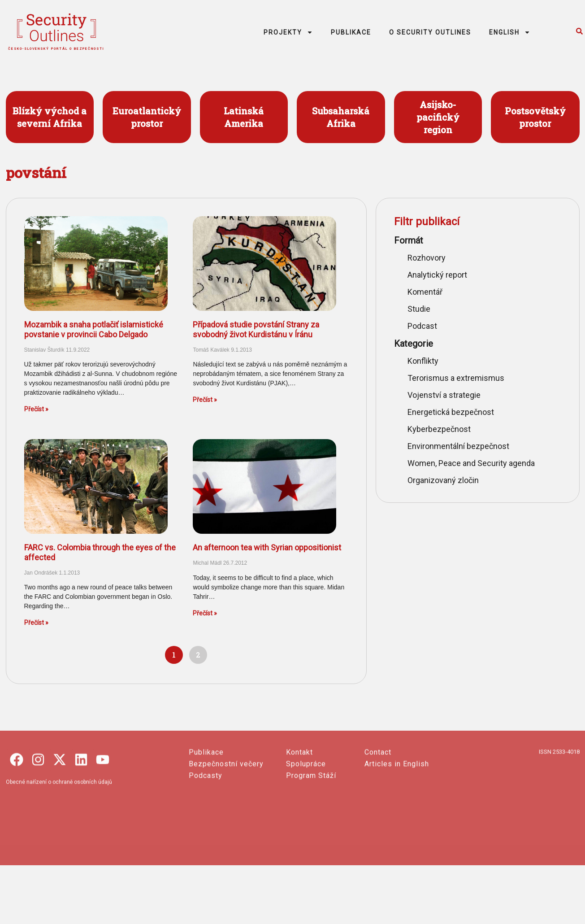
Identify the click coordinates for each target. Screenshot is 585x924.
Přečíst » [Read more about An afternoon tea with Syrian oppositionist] (205, 613)
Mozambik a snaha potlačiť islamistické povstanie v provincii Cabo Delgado (94, 329)
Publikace (206, 805)
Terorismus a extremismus (456, 378)
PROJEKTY (288, 32)
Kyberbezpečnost (439, 429)
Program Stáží (311, 828)
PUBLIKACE (351, 32)
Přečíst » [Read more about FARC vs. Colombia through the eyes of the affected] (36, 623)
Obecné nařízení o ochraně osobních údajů (59, 835)
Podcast (422, 326)
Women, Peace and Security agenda (471, 463)
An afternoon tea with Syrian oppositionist (267, 547)
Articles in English (397, 817)
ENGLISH (510, 32)
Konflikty (423, 361)
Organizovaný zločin (443, 480)
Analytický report (437, 275)
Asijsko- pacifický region (438, 117)
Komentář (425, 292)
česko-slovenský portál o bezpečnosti (56, 49)
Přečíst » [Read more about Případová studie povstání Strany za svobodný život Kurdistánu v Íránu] (205, 400)
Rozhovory (427, 258)
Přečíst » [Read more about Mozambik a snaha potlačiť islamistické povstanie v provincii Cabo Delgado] (36, 409)
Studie (419, 309)
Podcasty (206, 828)
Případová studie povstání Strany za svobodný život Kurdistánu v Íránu (256, 329)
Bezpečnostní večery (226, 817)
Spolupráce (306, 817)
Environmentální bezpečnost (458, 446)
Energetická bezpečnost (451, 412)
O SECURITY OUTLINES (430, 32)
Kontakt (299, 805)
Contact (378, 805)
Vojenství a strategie (444, 395)
